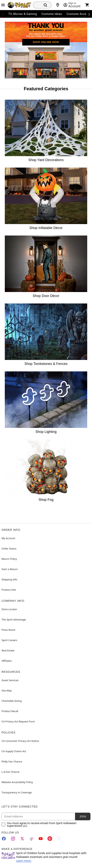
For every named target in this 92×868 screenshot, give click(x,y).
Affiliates (7, 661)
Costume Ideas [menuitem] (52, 14)
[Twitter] (22, 839)
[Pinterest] (50, 839)
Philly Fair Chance (12, 762)
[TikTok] (31, 839)
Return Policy (9, 559)
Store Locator (9, 609)
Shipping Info (9, 579)
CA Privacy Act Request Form (18, 721)
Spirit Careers (9, 640)
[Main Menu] (3, 5)
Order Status (9, 549)
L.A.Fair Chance (10, 772)
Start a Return (10, 569)
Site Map (7, 691)
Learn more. (24, 861)
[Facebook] (4, 839)
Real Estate (8, 650)
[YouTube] (41, 839)
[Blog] (59, 839)
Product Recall (10, 711)
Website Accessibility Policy (17, 782)
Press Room (8, 630)
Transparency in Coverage (17, 792)
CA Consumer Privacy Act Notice (20, 741)
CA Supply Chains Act (14, 751)
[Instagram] (13, 839)
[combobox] (36, 5)
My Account (8, 538)
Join (83, 816)
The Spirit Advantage (14, 620)
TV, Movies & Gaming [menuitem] (23, 14)
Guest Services (10, 680)
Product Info (9, 590)
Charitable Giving (12, 701)
